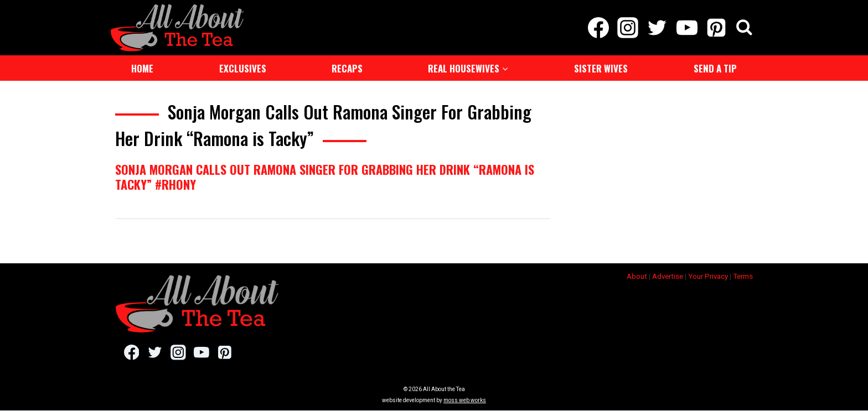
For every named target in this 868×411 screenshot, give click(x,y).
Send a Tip (715, 68)
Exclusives (243, 68)
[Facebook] (598, 28)
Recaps (347, 68)
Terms (743, 276)
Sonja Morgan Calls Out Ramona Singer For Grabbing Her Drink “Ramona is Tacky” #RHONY (325, 176)
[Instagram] (628, 28)
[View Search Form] (744, 28)
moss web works (465, 401)
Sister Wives (601, 68)
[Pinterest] (716, 28)
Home (142, 68)
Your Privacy (708, 276)
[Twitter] (657, 28)
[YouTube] (687, 28)
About (637, 276)
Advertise (668, 276)
